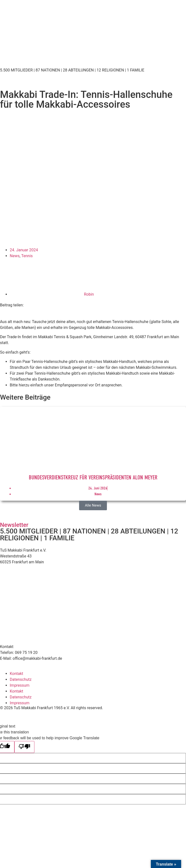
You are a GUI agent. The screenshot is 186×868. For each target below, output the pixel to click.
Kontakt (16, 674)
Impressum (20, 685)
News (15, 256)
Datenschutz (21, 679)
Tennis (27, 256)
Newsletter (14, 525)
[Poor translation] (24, 747)
